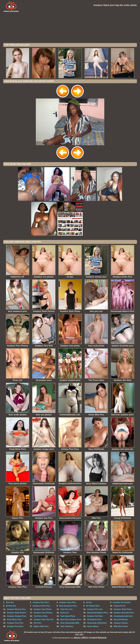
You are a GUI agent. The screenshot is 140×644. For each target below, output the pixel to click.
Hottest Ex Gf (120, 606)
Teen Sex (10, 602)
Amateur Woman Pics (16, 609)
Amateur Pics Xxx (95, 609)
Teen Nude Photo (68, 616)
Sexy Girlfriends (121, 620)
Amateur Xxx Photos (122, 602)
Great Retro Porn (14, 620)
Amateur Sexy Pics (68, 602)
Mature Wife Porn (41, 626)
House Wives (93, 626)
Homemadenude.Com (123, 616)
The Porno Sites (41, 616)
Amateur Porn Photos (43, 613)
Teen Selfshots (67, 626)
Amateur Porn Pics (15, 623)
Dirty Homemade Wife (70, 623)
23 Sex (89, 602)
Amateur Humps (121, 623)
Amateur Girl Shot (95, 616)
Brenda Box (11, 606)
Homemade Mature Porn (98, 613)
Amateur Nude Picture (17, 613)
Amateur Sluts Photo (123, 609)
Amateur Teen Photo (43, 609)
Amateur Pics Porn (41, 602)
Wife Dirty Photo (121, 626)
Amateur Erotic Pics (41, 606)
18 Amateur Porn (94, 620)
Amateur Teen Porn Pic (44, 620)
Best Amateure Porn (68, 606)
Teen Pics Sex (66, 609)
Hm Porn (37, 623)
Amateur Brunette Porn (124, 613)
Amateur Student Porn (17, 616)
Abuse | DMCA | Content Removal (90, 638)
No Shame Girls (93, 606)
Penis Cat (65, 613)
